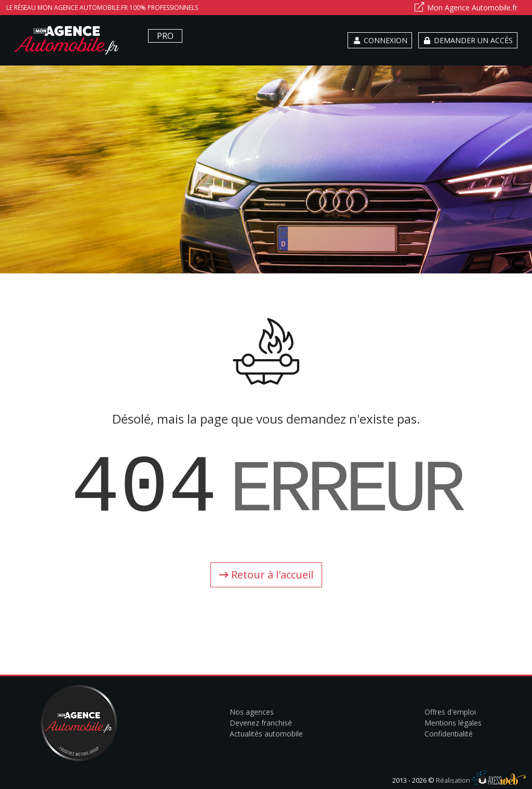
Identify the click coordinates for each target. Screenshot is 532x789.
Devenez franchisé (261, 723)
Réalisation (481, 780)
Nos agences (252, 712)
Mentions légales (453, 723)
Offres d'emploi (450, 712)
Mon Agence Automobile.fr (466, 7)
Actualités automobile (266, 734)
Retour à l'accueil (266, 575)
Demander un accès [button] (468, 40)
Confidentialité (449, 734)
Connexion (380, 40)
